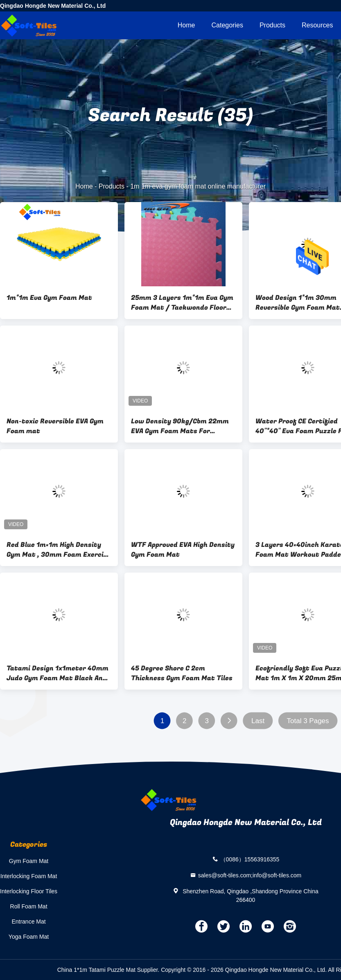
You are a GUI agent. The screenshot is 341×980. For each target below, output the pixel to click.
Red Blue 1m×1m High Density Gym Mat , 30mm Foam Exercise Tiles (59, 550)
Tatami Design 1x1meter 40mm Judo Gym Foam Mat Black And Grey (58, 673)
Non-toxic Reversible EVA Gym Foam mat (55, 426)
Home (186, 25)
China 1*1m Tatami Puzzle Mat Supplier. (109, 970)
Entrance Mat (28, 922)
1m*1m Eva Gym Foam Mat (49, 298)
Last (258, 721)
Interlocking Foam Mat (29, 876)
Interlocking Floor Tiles (29, 891)
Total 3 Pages (308, 721)
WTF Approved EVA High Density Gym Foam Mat (183, 550)
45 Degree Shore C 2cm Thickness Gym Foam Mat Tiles (182, 673)
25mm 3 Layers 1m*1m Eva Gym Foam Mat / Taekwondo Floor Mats (182, 303)
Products (272, 25)
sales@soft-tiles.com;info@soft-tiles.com (250, 875)
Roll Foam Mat (29, 906)
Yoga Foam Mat (29, 937)
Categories (227, 25)
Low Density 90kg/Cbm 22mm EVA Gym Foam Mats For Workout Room (180, 426)
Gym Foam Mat (29, 861)
